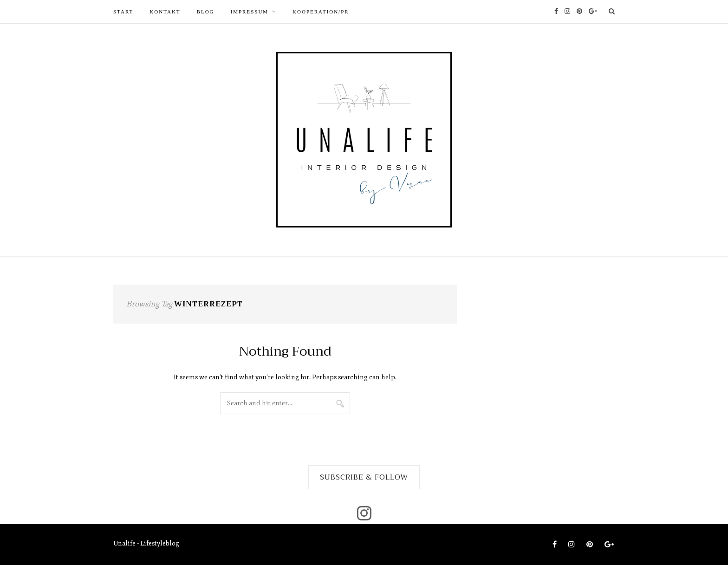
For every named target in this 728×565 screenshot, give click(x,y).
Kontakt (165, 12)
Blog (206, 12)
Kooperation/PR (321, 12)
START (123, 12)
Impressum (250, 12)
